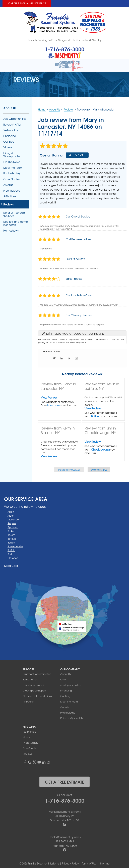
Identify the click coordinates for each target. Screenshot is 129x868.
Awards (8, 182)
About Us (10, 106)
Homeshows (11, 228)
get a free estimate (65, 780)
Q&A (63, 677)
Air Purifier (28, 699)
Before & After (12, 122)
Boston (11, 540)
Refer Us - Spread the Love (14, 212)
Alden (11, 513)
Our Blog (9, 139)
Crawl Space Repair (34, 688)
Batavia (12, 536)
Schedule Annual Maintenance (27, 3)
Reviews (8, 202)
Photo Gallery (12, 171)
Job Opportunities (15, 116)
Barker (11, 529)
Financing (10, 134)
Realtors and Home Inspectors (16, 221)
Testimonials (11, 128)
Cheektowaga (100, 447)
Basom (11, 533)
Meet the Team (13, 165)
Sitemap (105, 861)
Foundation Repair (34, 683)
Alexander (13, 517)
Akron (11, 510)
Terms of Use (89, 861)
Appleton (13, 525)
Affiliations (10, 194)
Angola (12, 521)
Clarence (13, 556)
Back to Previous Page (69, 467)
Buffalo (95, 414)
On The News (12, 160)
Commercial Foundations (37, 694)
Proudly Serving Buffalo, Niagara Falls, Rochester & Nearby (65, 40)
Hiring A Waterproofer (12, 152)
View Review (49, 395)
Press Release (12, 188)
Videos (8, 145)
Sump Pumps (30, 677)
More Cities (11, 563)
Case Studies (11, 177)
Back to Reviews (99, 467)
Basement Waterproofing (37, 672)
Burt (10, 552)
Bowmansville (15, 544)
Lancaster (54, 403)
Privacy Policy (70, 861)
